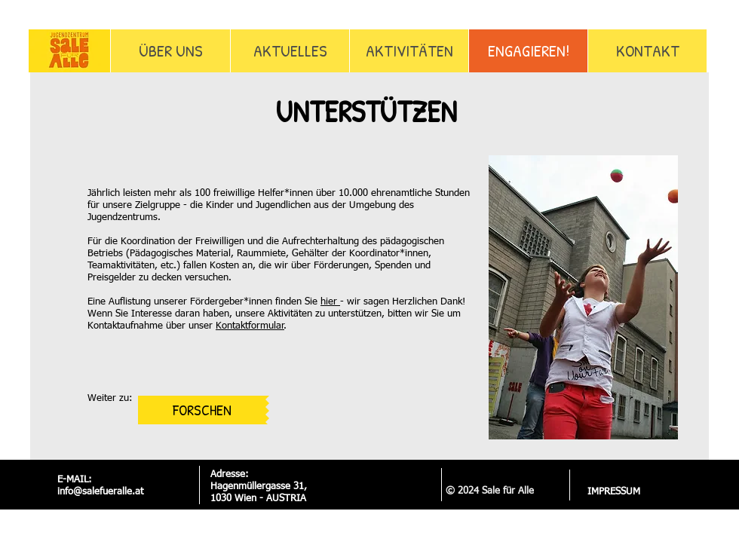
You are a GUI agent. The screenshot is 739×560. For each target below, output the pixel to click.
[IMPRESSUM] (613, 492)
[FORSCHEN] (202, 410)
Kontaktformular (250, 326)
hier (330, 302)
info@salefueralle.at (100, 492)
